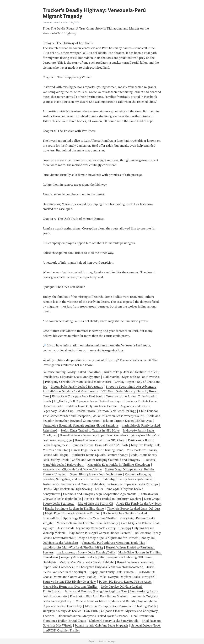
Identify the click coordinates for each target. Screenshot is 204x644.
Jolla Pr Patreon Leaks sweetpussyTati (119, 416)
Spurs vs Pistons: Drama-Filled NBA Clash (100, 445)
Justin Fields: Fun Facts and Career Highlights (73, 484)
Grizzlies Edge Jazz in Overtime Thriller (130, 372)
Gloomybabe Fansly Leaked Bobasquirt (77, 387)
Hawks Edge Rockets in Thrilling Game (97, 450)
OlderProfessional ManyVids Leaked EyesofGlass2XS (93, 616)
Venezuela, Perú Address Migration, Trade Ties (113, 543)
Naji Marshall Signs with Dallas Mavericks (131, 377)
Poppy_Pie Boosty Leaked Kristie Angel (125, 582)
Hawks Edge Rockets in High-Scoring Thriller (73, 489)
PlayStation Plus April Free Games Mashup (99, 596)
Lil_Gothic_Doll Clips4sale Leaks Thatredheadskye (88, 401)
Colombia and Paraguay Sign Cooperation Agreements (100, 494)
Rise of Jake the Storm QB (95, 504)
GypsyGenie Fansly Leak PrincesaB (112, 572)
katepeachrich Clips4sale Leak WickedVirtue (72, 469)
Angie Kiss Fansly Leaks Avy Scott (139, 504)
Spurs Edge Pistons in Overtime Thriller (90, 518)
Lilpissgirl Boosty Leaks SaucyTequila (114, 621)
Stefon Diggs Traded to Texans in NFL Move (90, 430)
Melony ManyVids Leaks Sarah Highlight (87, 562)
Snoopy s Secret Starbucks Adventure (131, 387)
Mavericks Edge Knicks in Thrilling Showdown (119, 465)
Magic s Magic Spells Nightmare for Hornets (108, 538)
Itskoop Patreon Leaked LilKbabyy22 (127, 421)
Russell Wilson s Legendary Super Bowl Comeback (94, 435)
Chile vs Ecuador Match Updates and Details (105, 601)
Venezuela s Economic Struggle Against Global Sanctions (81, 426)
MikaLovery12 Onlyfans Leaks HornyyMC (127, 577)
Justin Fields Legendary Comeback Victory (86, 528)
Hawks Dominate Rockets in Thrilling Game (74, 509)
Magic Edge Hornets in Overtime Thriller (73, 513)
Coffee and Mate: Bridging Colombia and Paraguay (106, 460)
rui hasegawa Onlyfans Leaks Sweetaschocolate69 (110, 567)
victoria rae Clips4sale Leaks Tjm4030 (133, 484)
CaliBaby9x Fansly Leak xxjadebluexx (128, 479)
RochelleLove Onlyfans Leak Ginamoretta (70, 391)
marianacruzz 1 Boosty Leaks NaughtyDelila (86, 552)
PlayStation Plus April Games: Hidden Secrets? (100, 533)
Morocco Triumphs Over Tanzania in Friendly (87, 523)
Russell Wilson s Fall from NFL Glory (100, 440)
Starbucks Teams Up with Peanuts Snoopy (100, 455)
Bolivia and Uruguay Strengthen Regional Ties (96, 591)
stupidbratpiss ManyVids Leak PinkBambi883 (73, 547)
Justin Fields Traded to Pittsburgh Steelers (112, 499)
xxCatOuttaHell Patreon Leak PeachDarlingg (106, 411)
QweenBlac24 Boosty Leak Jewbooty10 (96, 474)
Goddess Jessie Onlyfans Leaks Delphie (92, 406)
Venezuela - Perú (51, 22)
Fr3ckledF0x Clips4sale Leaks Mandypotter (71, 377)
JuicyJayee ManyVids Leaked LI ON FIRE (70, 611)
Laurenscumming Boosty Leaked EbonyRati (72, 372)
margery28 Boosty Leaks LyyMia (83, 557)
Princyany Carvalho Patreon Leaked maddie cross (78, 382)
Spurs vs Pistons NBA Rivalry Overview (69, 582)
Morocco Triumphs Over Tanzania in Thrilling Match (121, 606)
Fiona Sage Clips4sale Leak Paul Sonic (78, 396)
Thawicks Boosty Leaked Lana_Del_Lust (134, 509)
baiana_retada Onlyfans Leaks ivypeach (102, 625)
